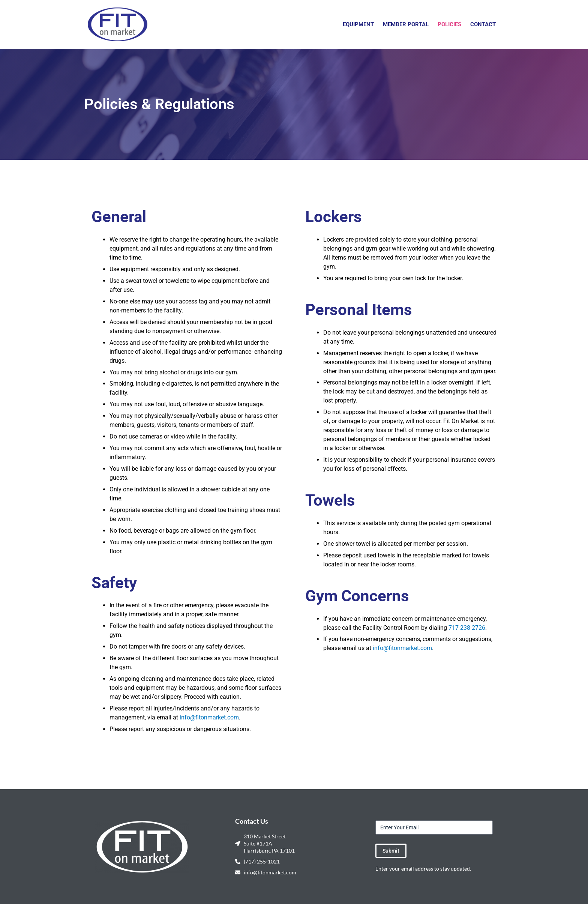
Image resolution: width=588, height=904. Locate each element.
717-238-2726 (467, 628)
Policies (449, 24)
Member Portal (406, 24)
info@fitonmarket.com (209, 717)
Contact (483, 24)
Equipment (358, 24)
